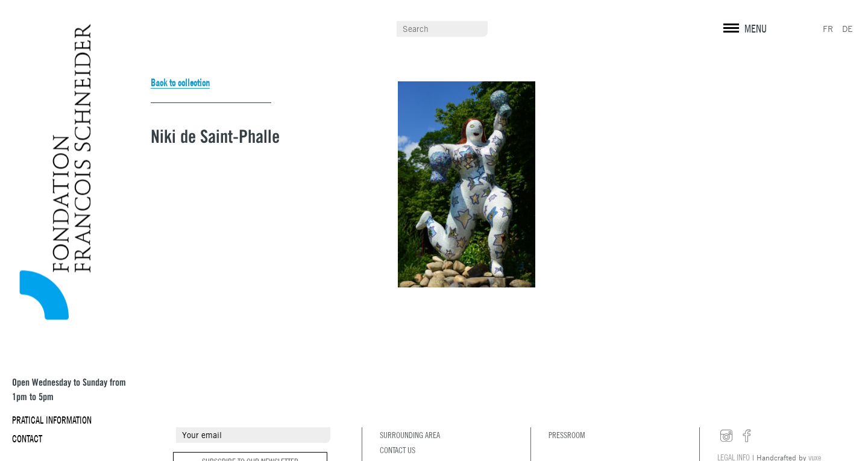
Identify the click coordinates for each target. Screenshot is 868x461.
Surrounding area (410, 435)
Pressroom (567, 435)
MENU (756, 29)
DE (848, 29)
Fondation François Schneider (50, 172)
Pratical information (52, 420)
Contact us (398, 450)
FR (828, 29)
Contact (27, 439)
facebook (747, 436)
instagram (726, 436)
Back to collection (180, 83)
